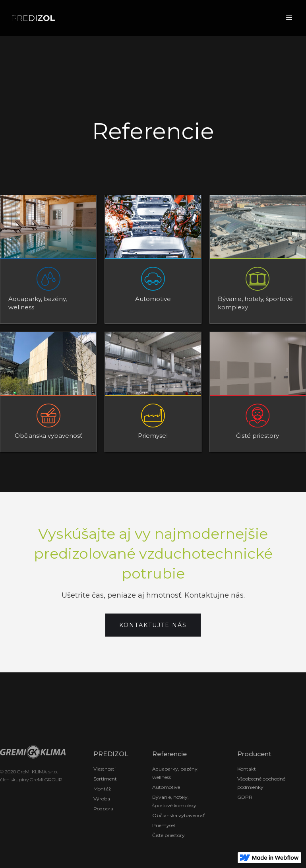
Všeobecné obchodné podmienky (261, 783)
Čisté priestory (168, 835)
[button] (289, 18)
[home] (33, 18)
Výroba (102, 799)
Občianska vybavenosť (179, 815)
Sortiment (105, 779)
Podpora (103, 809)
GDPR (245, 797)
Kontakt (247, 769)
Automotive (166, 787)
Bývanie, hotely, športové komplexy (174, 801)
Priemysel (164, 825)
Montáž (102, 789)
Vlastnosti (105, 769)
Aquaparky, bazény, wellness (175, 773)
